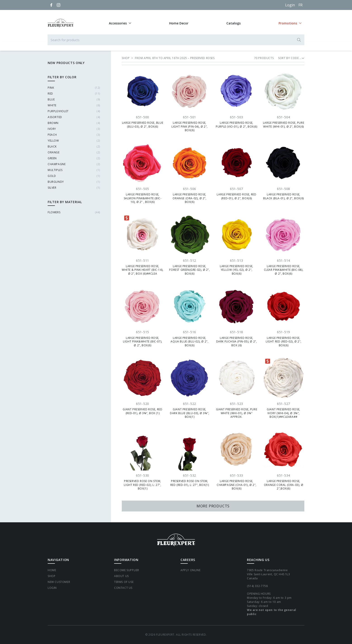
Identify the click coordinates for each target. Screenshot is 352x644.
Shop (52, 576)
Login (290, 5)
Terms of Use (124, 582)
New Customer (59, 582)
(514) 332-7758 (257, 586)
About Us (121, 576)
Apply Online (190, 570)
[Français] (300, 5)
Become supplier (127, 570)
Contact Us (123, 588)
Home (52, 570)
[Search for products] (176, 40)
